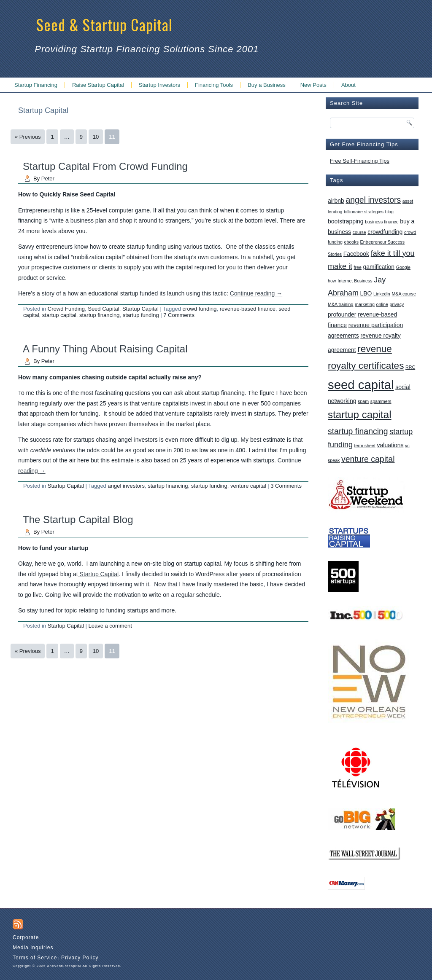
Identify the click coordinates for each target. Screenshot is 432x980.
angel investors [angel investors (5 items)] (373, 200)
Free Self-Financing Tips (360, 161)
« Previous (28, 137)
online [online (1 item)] (382, 304)
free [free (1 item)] (358, 267)
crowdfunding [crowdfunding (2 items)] (385, 232)
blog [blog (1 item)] (389, 212)
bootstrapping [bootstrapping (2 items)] (346, 221)
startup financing (99, 315)
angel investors (126, 486)
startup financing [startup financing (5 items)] (358, 431)
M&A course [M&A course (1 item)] (404, 294)
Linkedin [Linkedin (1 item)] (382, 294)
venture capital (248, 486)
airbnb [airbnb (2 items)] (336, 201)
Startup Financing (36, 85)
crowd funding (200, 309)
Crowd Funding (66, 309)
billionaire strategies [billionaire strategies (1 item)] (364, 212)
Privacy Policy (80, 958)
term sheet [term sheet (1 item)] (365, 446)
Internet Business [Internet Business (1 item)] (355, 281)
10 (96, 137)
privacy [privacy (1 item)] (397, 304)
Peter (48, 179)
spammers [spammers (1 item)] (381, 401)
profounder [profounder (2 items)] (342, 314)
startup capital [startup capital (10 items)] (360, 415)
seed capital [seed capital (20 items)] (361, 385)
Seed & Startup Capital (104, 24)
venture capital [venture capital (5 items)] (368, 459)
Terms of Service (35, 958)
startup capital (59, 315)
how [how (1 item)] (332, 281)
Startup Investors (159, 85)
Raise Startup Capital (98, 85)
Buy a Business (267, 85)
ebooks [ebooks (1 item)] (351, 242)
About (348, 85)
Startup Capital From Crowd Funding (105, 166)
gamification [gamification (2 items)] (379, 267)
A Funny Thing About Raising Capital (105, 349)
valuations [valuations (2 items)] (390, 445)
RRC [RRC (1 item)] (410, 367)
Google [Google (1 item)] (403, 267)
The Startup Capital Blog (78, 520)
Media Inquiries (33, 948)
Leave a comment (110, 626)
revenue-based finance (248, 309)
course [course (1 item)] (359, 232)
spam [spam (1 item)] (363, 401)
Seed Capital (103, 309)
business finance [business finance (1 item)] (382, 222)
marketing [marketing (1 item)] (365, 304)
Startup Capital (140, 309)
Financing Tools (214, 85)
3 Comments (286, 486)
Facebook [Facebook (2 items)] (356, 254)
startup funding (141, 315)
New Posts (313, 85)
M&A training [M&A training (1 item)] (340, 304)
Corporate (26, 937)
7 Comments (179, 315)
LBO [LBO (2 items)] (366, 293)
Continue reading (256, 293)
